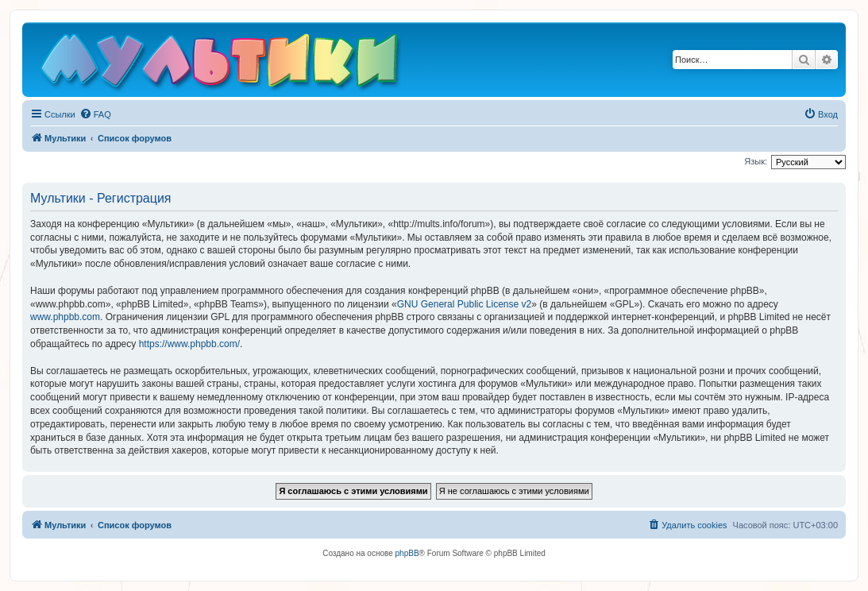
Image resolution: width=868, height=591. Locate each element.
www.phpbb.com (65, 317)
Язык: (756, 161)
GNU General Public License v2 (464, 304)
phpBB (407, 553)
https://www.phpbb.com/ (189, 344)
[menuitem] (95, 114)
